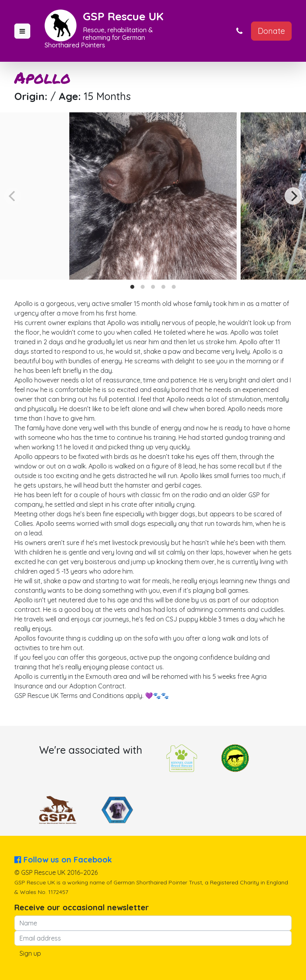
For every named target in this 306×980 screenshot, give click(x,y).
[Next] (293, 196)
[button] (22, 31)
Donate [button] (271, 31)
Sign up (30, 953)
